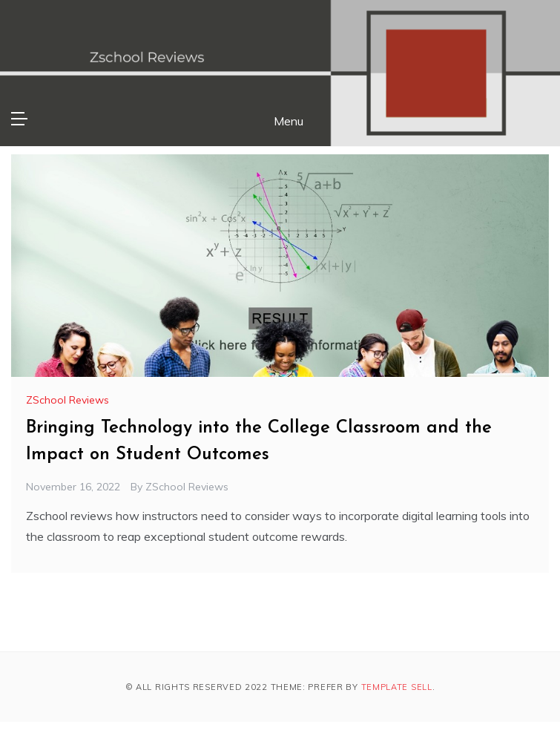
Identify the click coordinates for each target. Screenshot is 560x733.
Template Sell (397, 687)
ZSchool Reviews (67, 400)
